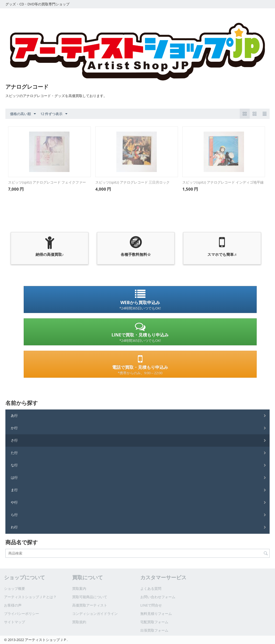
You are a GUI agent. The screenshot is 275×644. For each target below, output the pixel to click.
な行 (14, 465)
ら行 (14, 515)
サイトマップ (15, 622)
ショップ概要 (15, 588)
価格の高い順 (23, 114)
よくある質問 (151, 588)
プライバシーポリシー (22, 614)
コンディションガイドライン (95, 614)
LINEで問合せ (151, 605)
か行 (14, 428)
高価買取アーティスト (90, 605)
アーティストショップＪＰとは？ (30, 597)
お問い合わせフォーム (158, 597)
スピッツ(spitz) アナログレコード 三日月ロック (133, 182)
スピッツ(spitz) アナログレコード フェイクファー (47, 182)
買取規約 (79, 622)
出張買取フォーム (154, 630)
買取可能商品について (90, 597)
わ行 (14, 527)
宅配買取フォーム (154, 622)
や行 (14, 502)
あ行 (14, 415)
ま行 (14, 490)
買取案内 (79, 588)
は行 (14, 477)
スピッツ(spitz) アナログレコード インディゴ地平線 (223, 182)
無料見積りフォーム (156, 614)
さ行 (14, 440)
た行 (14, 453)
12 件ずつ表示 (54, 114)
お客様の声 (13, 605)
